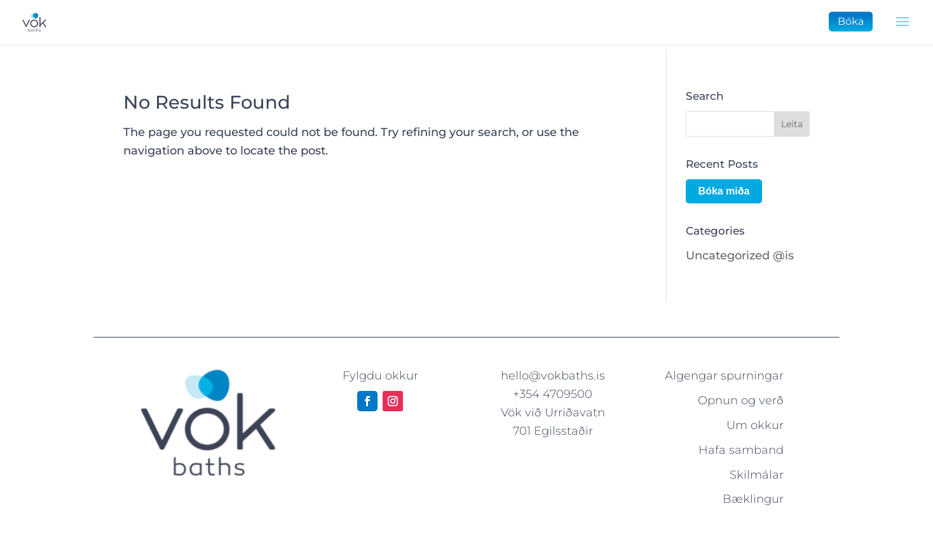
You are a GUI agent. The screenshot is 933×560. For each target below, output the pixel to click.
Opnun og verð (741, 400)
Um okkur (755, 425)
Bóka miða (724, 191)
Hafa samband (741, 450)
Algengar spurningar (724, 376)
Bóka (851, 21)
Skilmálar (757, 475)
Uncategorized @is (740, 256)
